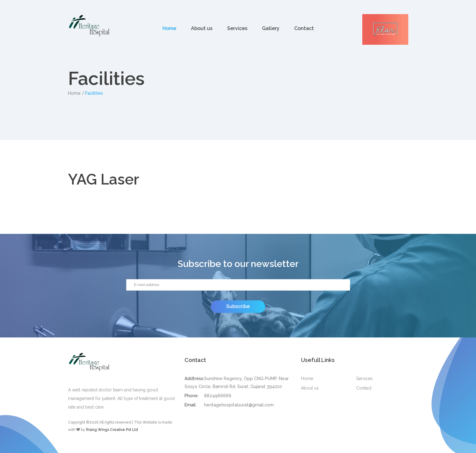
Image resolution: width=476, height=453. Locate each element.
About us (202, 28)
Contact (304, 28)
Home (169, 28)
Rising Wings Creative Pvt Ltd (112, 430)
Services (237, 28)
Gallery (271, 28)
